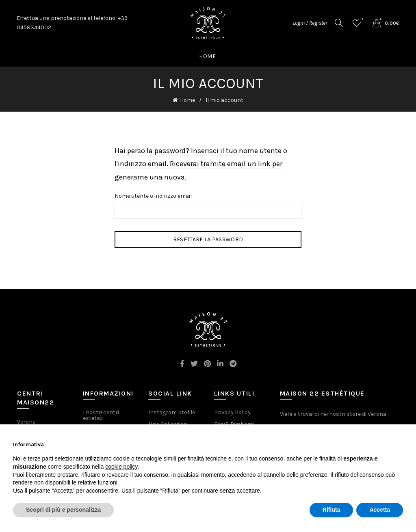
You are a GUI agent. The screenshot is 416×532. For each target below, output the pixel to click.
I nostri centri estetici (101, 415)
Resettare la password (208, 239)
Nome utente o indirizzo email (153, 196)
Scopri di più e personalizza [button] (63, 510)
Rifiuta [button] (331, 510)
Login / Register (310, 23)
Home (207, 56)
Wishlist (361, 20)
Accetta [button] (380, 510)
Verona (26, 422)
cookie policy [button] (121, 467)
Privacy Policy (232, 412)
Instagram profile (172, 412)
